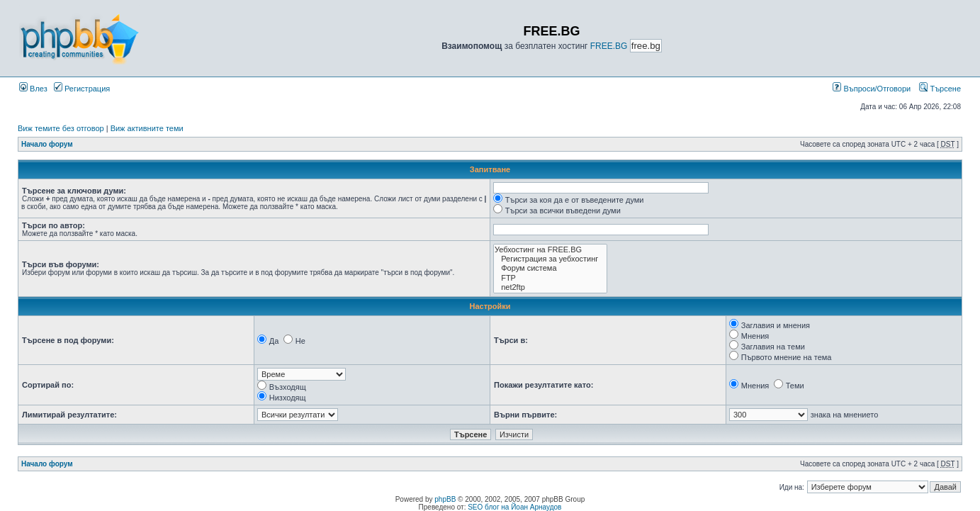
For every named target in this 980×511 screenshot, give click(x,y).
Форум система (550, 268)
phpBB (445, 499)
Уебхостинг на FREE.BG (550, 250)
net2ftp (550, 287)
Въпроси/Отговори (872, 89)
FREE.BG (609, 46)
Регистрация (82, 89)
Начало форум (47, 144)
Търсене (940, 89)
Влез (33, 89)
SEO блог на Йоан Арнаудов (514, 507)
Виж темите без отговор (61, 128)
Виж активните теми (147, 128)
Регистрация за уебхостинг (550, 259)
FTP (550, 278)
